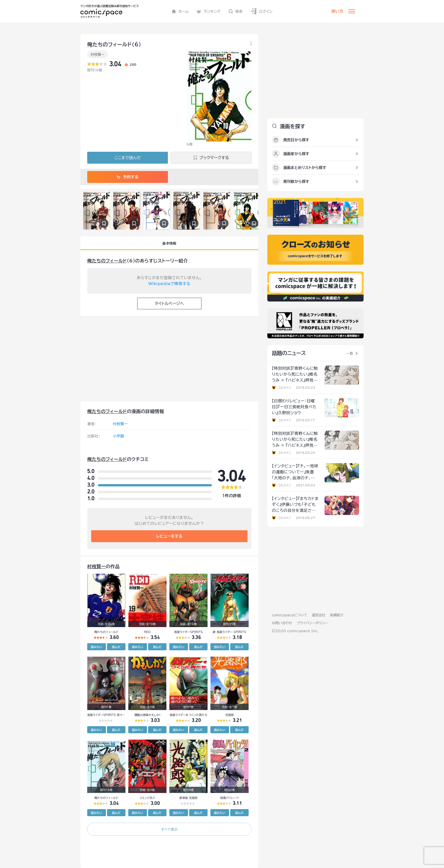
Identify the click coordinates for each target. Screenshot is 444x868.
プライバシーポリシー (312, 623)
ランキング (209, 11)
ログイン (261, 11)
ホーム (180, 11)
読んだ (116, 647)
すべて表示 (169, 829)
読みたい (97, 647)
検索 (236, 11)
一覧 (350, 353)
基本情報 (169, 243)
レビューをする (169, 536)
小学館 (119, 436)
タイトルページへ (169, 303)
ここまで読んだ (128, 158)
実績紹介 (337, 615)
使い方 (337, 11)
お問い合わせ (282, 623)
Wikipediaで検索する (169, 284)
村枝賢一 (98, 54)
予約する (128, 177)
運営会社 (319, 615)
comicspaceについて (290, 615)
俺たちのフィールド (107, 261)
